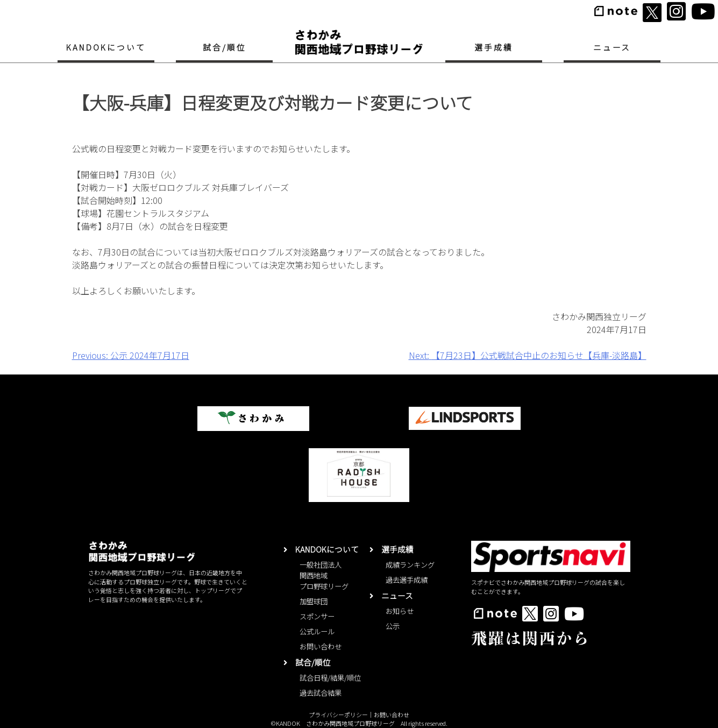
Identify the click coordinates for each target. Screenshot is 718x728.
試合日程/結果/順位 (330, 678)
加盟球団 (314, 601)
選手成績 (494, 47)
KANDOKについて (106, 47)
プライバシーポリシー (338, 715)
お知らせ (400, 611)
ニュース (612, 47)
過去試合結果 (321, 693)
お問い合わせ (321, 646)
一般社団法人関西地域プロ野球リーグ (324, 575)
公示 (393, 626)
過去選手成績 (407, 580)
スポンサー (317, 616)
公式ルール (317, 631)
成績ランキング (410, 565)
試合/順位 (225, 47)
